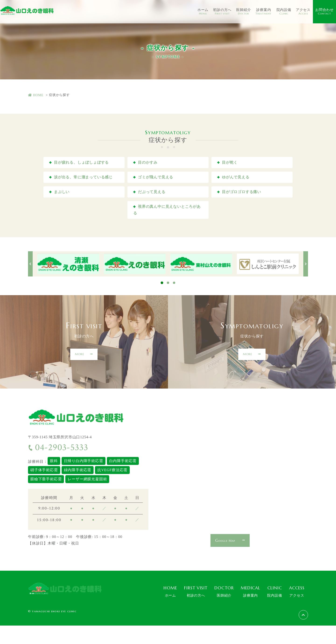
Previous (30, 282)
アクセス (303, 12)
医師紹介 (243, 12)
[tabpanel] (68, 282)
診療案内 (264, 12)
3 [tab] (174, 301)
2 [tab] (168, 301)
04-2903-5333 (58, 466)
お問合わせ (324, 12)
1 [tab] (162, 301)
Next (306, 282)
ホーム (203, 12)
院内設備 (284, 12)
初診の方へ (222, 12)
